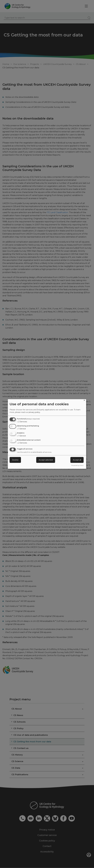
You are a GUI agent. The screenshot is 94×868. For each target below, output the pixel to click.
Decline (15, 460)
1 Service (21, 429)
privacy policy (34, 412)
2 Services (22, 422)
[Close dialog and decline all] (84, 401)
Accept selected (46, 460)
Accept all (77, 460)
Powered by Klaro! (77, 465)
